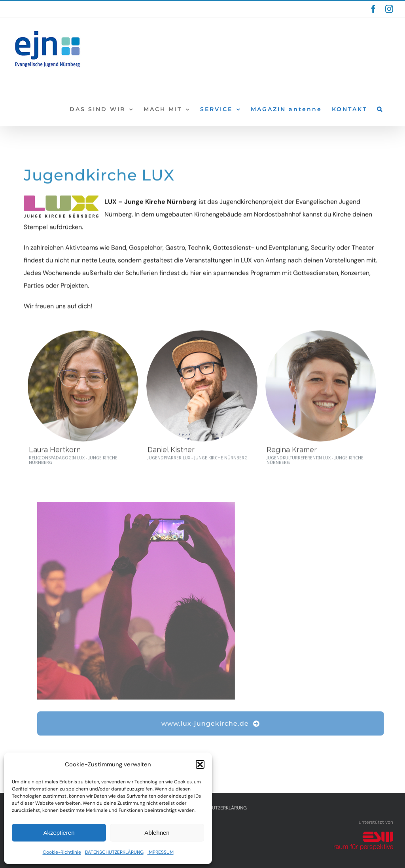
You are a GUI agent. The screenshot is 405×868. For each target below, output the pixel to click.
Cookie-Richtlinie (62, 852)
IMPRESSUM (161, 852)
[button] (200, 764)
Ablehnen (157, 833)
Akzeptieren (59, 833)
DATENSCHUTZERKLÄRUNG (114, 852)
